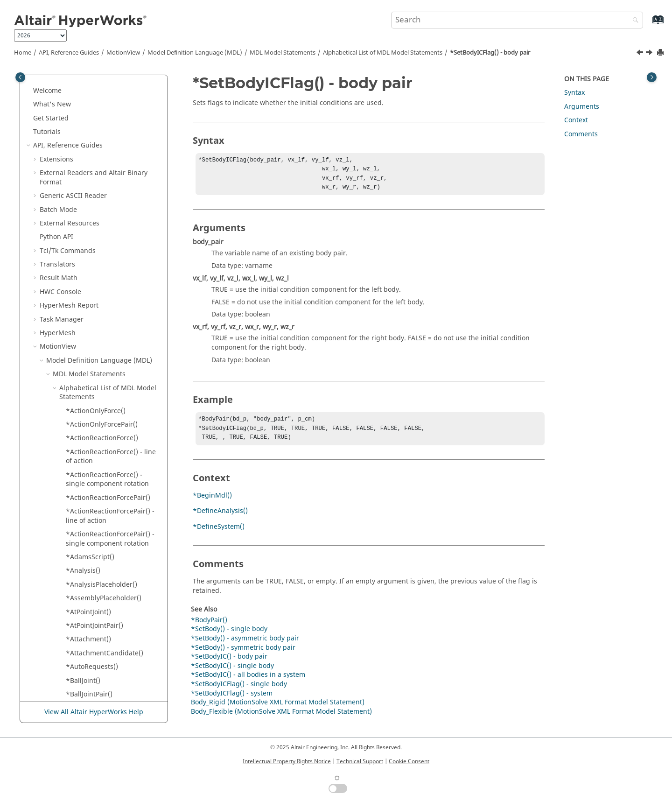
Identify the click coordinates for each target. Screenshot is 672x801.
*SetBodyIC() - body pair (104, 166)
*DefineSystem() (219, 533)
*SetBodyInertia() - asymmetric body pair (100, 240)
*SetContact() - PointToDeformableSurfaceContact (114, 619)
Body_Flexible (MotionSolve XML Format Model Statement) (281, 718)
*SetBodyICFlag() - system (107, 221)
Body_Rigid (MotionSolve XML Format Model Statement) (278, 709)
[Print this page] (661, 53)
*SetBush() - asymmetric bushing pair (104, 322)
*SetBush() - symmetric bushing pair (102, 413)
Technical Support (360, 761)
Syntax (574, 93)
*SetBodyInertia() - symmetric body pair (113, 285)
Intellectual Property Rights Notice (287, 761)
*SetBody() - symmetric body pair (111, 125)
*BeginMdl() (212, 502)
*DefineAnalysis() (220, 517)
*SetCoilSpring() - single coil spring (110, 505)
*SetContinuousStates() (103, 665)
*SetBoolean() (88, 304)
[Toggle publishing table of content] (20, 77)
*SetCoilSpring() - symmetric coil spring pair (111, 551)
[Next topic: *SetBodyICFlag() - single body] (650, 54)
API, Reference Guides (69, 53)
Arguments (582, 107)
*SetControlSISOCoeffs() (104, 678)
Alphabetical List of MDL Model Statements (383, 53)
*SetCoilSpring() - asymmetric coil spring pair (113, 450)
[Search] (633, 21)
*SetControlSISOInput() (103, 692)
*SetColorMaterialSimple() (107, 596)
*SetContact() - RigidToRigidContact (98, 647)
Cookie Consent (409, 761)
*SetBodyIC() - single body (107, 180)
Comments (581, 134)
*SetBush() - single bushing (110, 372)
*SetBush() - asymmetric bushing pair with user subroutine (104, 349)
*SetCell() (81, 432)
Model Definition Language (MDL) (195, 53)
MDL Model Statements (283, 53)
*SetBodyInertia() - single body (106, 263)
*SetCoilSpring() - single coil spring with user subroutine (110, 528)
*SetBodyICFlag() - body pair (490, 53)
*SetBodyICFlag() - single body (114, 207)
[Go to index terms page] (648, 24)
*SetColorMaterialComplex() (110, 569)
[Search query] (517, 20)
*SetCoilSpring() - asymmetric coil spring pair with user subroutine (113, 478)
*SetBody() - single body (104, 107)
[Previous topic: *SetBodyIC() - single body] (641, 54)
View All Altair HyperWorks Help (94, 713)
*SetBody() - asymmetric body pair (113, 89)
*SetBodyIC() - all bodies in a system (111, 148)
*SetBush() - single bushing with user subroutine (110, 390)
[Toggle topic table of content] (652, 77)
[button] (62, 84)
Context (576, 120)
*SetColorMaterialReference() (112, 583)
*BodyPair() (209, 627)
